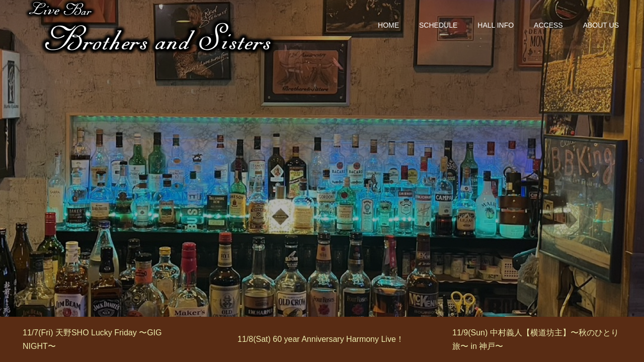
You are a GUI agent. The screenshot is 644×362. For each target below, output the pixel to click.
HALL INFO (496, 25)
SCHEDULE (438, 25)
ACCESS (548, 25)
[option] (107, 339)
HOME (388, 25)
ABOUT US (601, 25)
